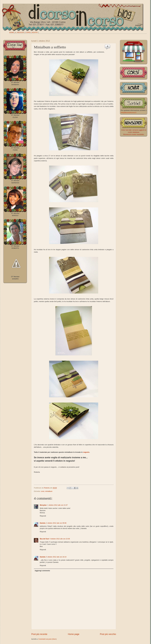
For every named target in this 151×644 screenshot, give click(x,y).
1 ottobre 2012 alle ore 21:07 (58, 505)
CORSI (28, 32)
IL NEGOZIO (20, 32)
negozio (86, 452)
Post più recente (39, 634)
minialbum (49, 491)
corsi (43, 491)
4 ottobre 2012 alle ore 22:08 (60, 539)
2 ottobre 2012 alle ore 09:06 (56, 523)
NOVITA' (35, 32)
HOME (12, 32)
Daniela (43, 523)
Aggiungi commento (42, 571)
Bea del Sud (44, 539)
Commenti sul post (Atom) (47, 639)
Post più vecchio (108, 634)
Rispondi (43, 516)
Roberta (47, 488)
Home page (74, 634)
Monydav (43, 505)
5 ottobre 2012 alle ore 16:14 (56, 557)
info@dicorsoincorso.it (128, 113)
